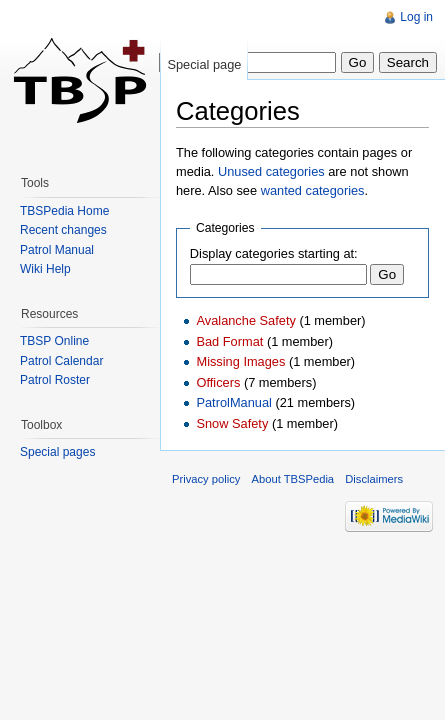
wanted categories (313, 190)
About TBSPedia (293, 479)
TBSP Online (54, 341)
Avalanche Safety (245, 320)
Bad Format (229, 341)
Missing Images (240, 361)
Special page (204, 64)
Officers (218, 382)
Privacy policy (206, 479)
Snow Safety (232, 423)
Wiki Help (45, 269)
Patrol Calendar (61, 361)
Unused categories (271, 171)
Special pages (57, 452)
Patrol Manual (57, 250)
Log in (416, 17)
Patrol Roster (55, 380)
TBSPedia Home (64, 211)
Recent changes (63, 230)
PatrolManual (233, 402)
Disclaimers (374, 479)
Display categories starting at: (274, 253)
